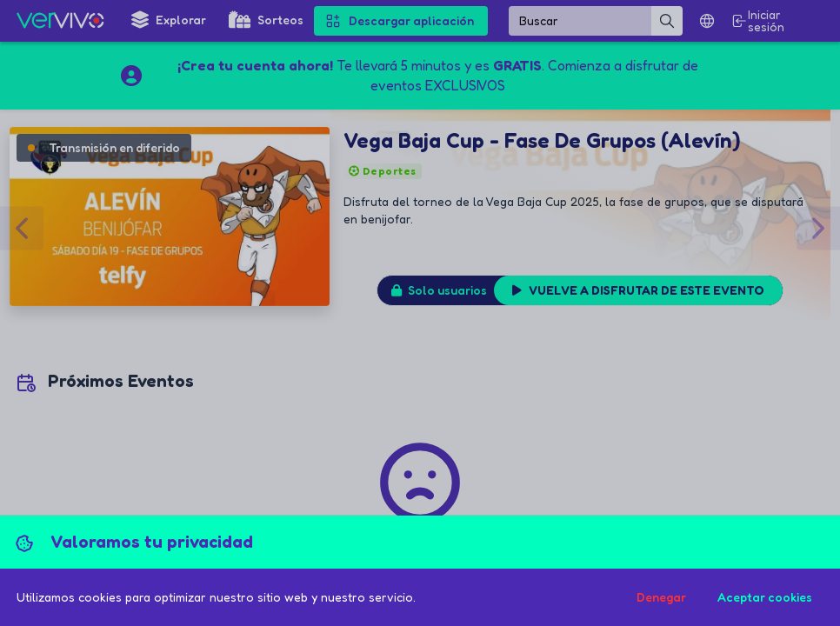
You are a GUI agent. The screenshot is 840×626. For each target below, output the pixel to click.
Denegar (661, 597)
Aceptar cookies (765, 597)
